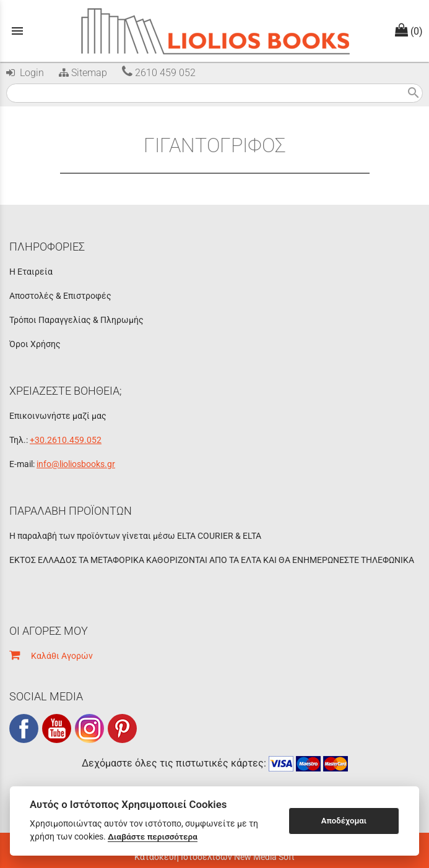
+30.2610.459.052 (66, 440)
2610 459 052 (159, 73)
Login (25, 73)
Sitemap (82, 73)
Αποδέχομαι (344, 821)
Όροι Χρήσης (35, 344)
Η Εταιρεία (31, 272)
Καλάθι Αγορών (51, 656)
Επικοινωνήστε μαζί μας (58, 416)
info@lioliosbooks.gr (76, 464)
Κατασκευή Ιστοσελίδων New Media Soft (214, 857)
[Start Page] (214, 31)
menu (17, 31)
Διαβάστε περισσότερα (153, 836)
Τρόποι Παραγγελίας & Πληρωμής (76, 320)
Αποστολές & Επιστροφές (60, 296)
